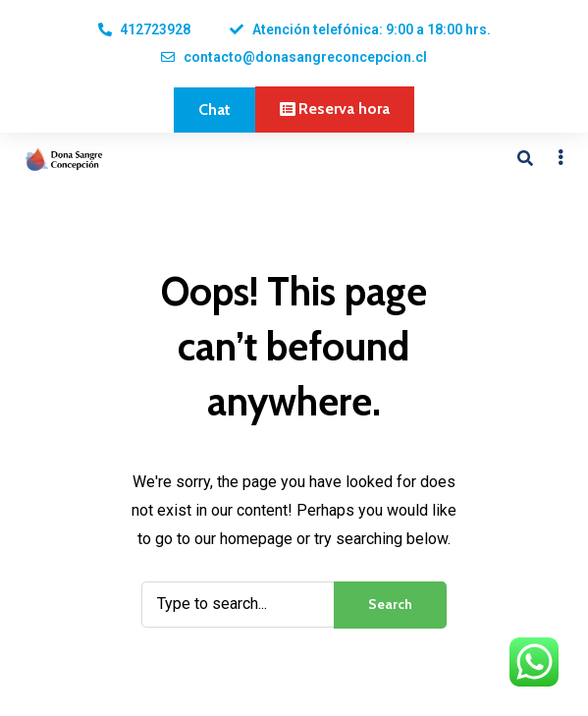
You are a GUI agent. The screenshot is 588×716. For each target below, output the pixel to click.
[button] (214, 110)
